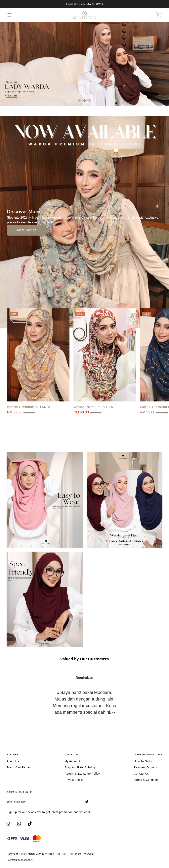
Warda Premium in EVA (93, 407)
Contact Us (141, 774)
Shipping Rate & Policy (80, 767)
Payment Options (145, 767)
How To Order (143, 761)
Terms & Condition (146, 780)
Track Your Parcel (19, 767)
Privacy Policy (74, 780)
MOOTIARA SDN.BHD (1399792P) (48, 854)
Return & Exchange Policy (82, 774)
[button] (80, 101)
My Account (72, 761)
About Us (13, 761)
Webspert (27, 860)
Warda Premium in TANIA (29, 407)
